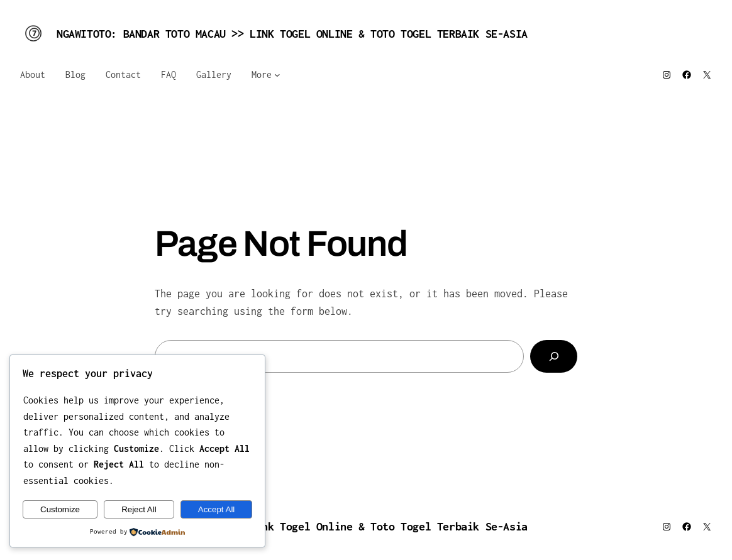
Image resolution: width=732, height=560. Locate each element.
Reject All (139, 509)
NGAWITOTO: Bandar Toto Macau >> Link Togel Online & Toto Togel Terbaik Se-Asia (292, 34)
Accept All (217, 509)
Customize (60, 509)
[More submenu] (277, 75)
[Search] (554, 356)
